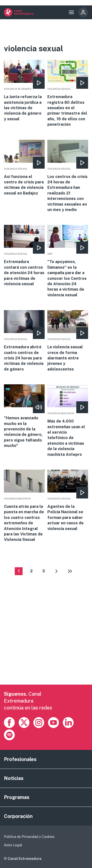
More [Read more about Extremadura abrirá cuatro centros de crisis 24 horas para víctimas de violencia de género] (24, 341)
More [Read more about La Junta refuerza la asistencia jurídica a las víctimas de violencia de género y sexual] (24, 91)
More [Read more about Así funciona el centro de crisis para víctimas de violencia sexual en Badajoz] (24, 168)
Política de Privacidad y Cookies (29, 837)
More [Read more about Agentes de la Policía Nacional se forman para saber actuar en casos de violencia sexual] (68, 501)
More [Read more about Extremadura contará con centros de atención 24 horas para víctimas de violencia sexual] (24, 256)
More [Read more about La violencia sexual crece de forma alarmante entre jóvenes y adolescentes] (68, 341)
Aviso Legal (13, 845)
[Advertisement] (46, 638)
